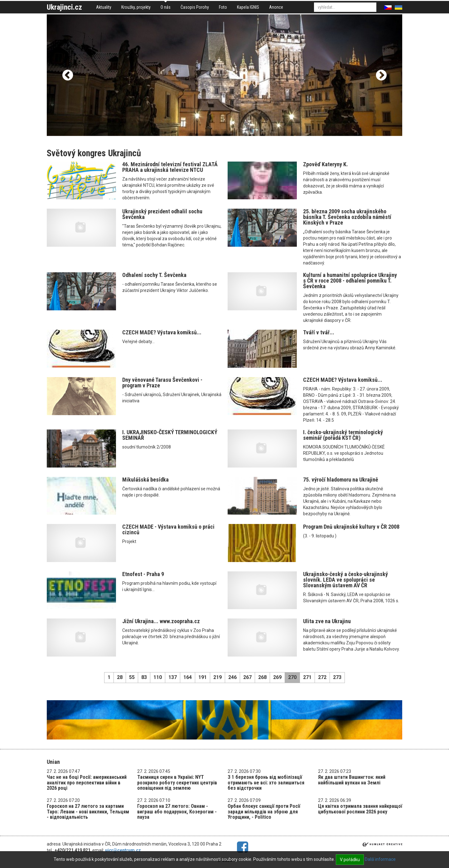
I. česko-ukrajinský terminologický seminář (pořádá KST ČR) (343, 435)
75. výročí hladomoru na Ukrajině (341, 480)
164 (188, 677)
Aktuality (104, 7)
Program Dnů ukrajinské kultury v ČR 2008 (351, 527)
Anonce (276, 7)
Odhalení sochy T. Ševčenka (154, 275)
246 (232, 677)
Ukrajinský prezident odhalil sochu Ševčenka (162, 214)
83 (144, 677)
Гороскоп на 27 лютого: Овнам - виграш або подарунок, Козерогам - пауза (177, 812)
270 (292, 677)
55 (132, 677)
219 (217, 677)
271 (307, 677)
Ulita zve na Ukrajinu (327, 621)
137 (173, 677)
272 (322, 677)
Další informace (380, 859)
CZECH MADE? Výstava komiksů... (162, 332)
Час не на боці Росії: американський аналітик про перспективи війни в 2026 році (87, 783)
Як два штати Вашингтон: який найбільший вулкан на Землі (352, 780)
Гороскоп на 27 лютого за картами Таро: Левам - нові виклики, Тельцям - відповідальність (88, 812)
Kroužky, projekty (136, 7)
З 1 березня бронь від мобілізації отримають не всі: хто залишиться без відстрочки (266, 783)
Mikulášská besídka (145, 480)
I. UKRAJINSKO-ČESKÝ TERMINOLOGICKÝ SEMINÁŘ (170, 435)
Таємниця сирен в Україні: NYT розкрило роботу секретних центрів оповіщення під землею (177, 783)
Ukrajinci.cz (64, 7)
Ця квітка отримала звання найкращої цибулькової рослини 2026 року (360, 809)
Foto (223, 7)
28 (120, 677)
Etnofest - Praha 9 (143, 574)
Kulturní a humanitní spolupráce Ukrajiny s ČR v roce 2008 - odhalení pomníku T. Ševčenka (350, 281)
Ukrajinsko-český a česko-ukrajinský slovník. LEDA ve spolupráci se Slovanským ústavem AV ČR (345, 580)
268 (262, 677)
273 (337, 677)
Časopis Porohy (195, 7)
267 (247, 677)
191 (203, 677)
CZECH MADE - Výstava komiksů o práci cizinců (168, 529)
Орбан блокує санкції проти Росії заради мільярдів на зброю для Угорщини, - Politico (264, 812)
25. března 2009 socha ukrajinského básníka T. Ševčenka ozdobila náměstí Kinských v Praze (347, 217)
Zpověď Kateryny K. (326, 164)
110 (158, 677)
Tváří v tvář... (319, 332)
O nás (166, 7)
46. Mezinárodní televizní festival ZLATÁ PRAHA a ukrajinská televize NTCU (170, 167)
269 (277, 677)
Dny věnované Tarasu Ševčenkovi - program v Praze (162, 383)
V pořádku (350, 860)
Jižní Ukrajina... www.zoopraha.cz (161, 621)
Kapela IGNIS (248, 7)
